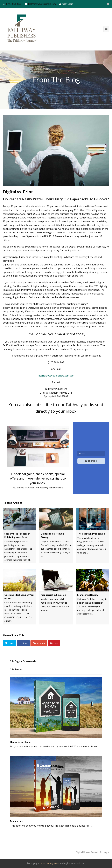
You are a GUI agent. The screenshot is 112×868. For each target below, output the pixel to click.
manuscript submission (53, 595)
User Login (68, 4)
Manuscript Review (88, 595)
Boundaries (16, 821)
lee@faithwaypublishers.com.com (56, 376)
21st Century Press (50, 863)
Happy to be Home (20, 742)
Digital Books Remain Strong (92, 852)
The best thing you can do (91, 534)
